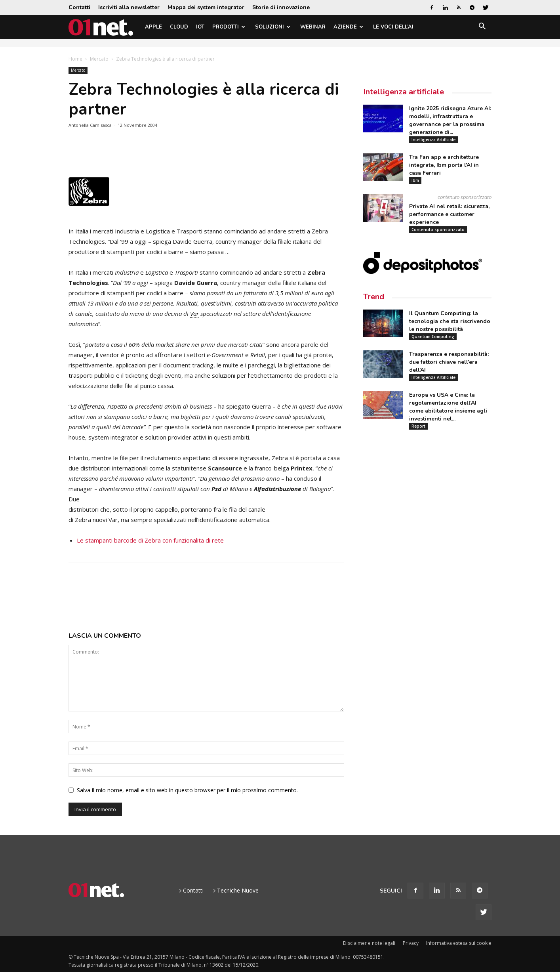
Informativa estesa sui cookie (459, 943)
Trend (374, 297)
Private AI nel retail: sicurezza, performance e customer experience (449, 214)
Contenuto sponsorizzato (438, 229)
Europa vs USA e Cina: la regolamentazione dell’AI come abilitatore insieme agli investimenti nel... (448, 407)
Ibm (415, 180)
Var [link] (194, 314)
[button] (482, 28)
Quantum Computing (433, 336)
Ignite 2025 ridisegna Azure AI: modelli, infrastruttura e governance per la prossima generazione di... (450, 120)
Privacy (411, 943)
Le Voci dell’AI (393, 27)
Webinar (313, 27)
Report (418, 426)
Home (75, 59)
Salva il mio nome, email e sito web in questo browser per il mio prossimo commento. (187, 790)
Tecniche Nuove (238, 890)
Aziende (348, 27)
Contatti (79, 7)
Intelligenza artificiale (404, 92)
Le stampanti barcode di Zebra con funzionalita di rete (150, 540)
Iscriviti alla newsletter (129, 7)
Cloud (179, 27)
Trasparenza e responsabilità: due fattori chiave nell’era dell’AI (449, 362)
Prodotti (229, 27)
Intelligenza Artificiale (433, 140)
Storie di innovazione (281, 7)
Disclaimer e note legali (369, 943)
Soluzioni (273, 27)
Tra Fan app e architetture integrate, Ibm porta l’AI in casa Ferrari (444, 165)
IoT (200, 27)
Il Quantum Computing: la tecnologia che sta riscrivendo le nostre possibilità (450, 321)
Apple (153, 27)
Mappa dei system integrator (206, 7)
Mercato (99, 59)
